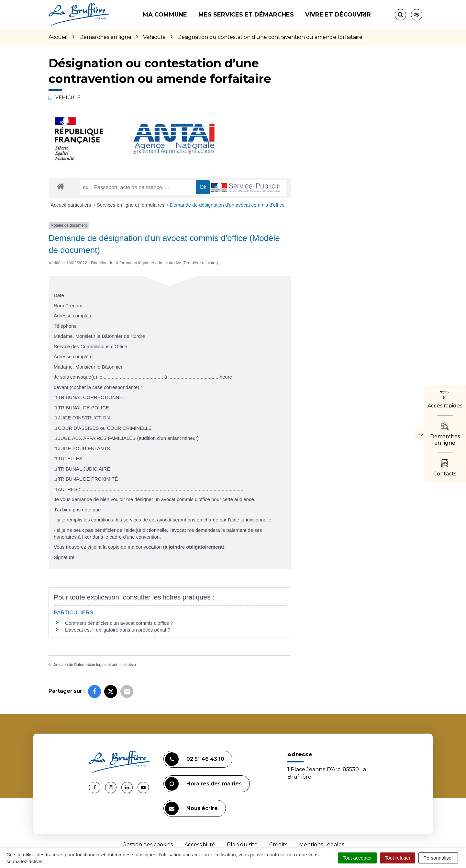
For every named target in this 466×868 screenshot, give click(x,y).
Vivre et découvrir (338, 15)
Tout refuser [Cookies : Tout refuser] (398, 858)
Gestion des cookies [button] (148, 845)
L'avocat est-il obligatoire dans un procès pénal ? (118, 630)
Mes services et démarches (246, 15)
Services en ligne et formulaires (131, 205)
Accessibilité (200, 845)
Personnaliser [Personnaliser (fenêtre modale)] (438, 858)
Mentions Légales (322, 845)
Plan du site (242, 845)
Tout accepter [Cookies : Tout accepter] (357, 858)
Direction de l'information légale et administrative (94, 665)
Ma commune (165, 15)
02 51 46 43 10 (195, 759)
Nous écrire (191, 808)
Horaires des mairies (203, 784)
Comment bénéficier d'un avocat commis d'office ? (119, 623)
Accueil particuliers (72, 205)
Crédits (278, 845)
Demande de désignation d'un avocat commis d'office (227, 205)
